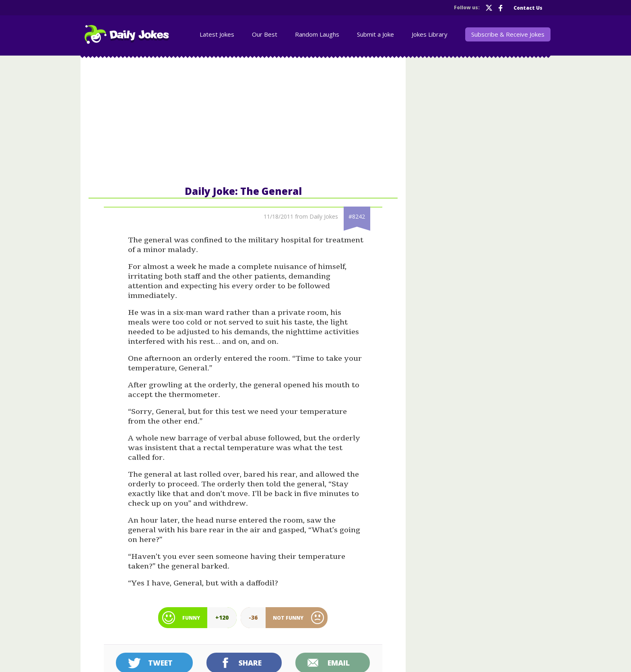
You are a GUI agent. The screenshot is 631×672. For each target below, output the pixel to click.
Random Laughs (317, 34)
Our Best (265, 34)
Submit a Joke (375, 34)
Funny (191, 618)
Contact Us (528, 8)
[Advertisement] (243, 120)
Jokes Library (430, 34)
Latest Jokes (217, 34)
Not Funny (288, 618)
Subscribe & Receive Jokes (508, 34)
